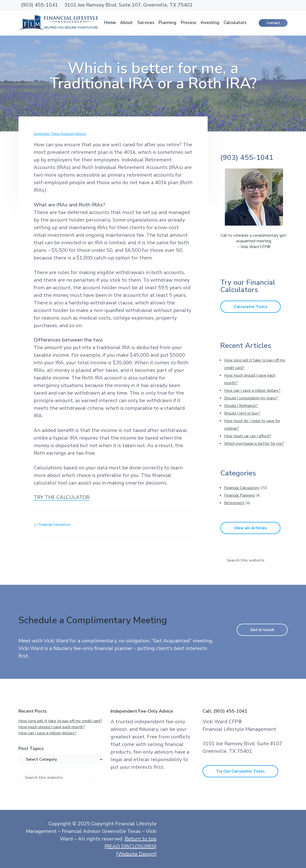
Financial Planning (239, 495)
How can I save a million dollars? (252, 391)
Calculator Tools (251, 307)
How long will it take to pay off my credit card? (60, 721)
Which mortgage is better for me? (254, 444)
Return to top (141, 839)
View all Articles (250, 528)
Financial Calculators (55, 525)
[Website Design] (136, 854)
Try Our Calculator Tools (240, 771)
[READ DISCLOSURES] (130, 846)
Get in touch (262, 630)
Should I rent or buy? (242, 413)
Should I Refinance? (241, 406)
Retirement (234, 503)
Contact (273, 23)
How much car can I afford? (248, 436)
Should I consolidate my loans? (251, 398)
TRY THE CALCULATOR (62, 497)
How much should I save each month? (52, 727)
